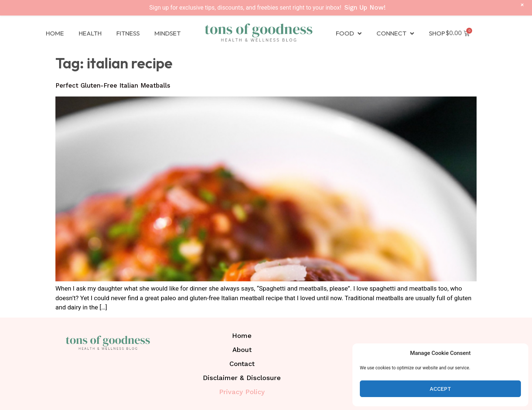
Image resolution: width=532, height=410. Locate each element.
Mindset (168, 33)
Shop (437, 33)
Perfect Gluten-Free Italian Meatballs (113, 85)
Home (55, 33)
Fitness (128, 33)
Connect (395, 33)
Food (349, 33)
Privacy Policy (242, 392)
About (242, 350)
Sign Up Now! (365, 7)
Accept (440, 389)
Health (90, 33)
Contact (242, 364)
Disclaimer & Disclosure (242, 378)
